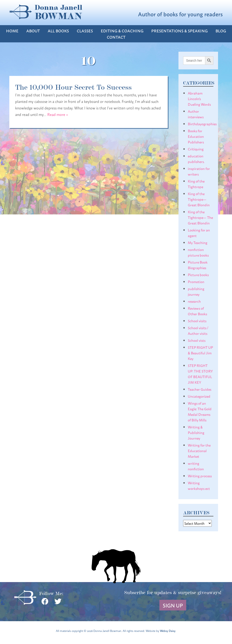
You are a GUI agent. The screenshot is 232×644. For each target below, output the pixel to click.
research (194, 301)
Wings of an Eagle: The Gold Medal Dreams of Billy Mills (200, 411)
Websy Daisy (168, 631)
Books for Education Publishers (196, 136)
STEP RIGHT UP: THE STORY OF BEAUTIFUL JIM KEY (200, 374)
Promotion (196, 281)
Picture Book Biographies (198, 265)
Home (12, 31)
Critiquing (196, 149)
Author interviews (196, 114)
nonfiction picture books (198, 252)
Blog (221, 31)
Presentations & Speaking (179, 31)
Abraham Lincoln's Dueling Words (199, 98)
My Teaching (198, 242)
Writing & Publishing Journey (196, 432)
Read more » (58, 114)
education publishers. (196, 159)
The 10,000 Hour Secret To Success (73, 87)
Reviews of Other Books (197, 311)
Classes (85, 31)
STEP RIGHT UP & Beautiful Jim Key (200, 353)
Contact (116, 37)
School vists (197, 340)
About (33, 31)
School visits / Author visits (198, 330)
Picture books (198, 275)
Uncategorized (199, 396)
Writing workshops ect (199, 485)
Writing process (200, 476)
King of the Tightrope (196, 184)
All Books (58, 31)
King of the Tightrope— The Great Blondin (200, 217)
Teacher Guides (200, 389)
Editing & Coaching (122, 31)
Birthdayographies (202, 124)
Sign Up (173, 605)
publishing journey (196, 291)
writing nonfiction (196, 466)
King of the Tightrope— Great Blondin (199, 199)
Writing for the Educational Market (199, 451)
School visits (197, 321)
